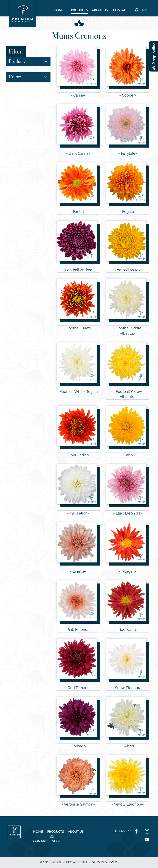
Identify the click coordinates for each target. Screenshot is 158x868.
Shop (143, 10)
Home (59, 10)
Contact (120, 10)
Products (79, 10)
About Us (100, 10)
